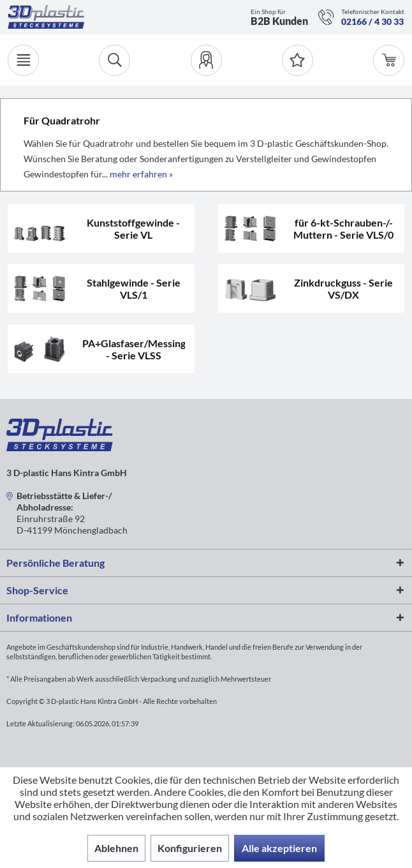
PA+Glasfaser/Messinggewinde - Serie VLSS (133, 349)
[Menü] (23, 60)
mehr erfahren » (141, 174)
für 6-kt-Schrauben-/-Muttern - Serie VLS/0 (343, 228)
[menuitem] (206, 60)
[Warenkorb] (389, 60)
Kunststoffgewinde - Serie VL (133, 228)
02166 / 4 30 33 (372, 21)
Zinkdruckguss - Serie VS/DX (343, 288)
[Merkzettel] (298, 60)
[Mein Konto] (206, 60)
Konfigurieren (190, 848)
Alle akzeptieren (279, 848)
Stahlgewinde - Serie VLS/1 (134, 288)
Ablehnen (116, 848)
